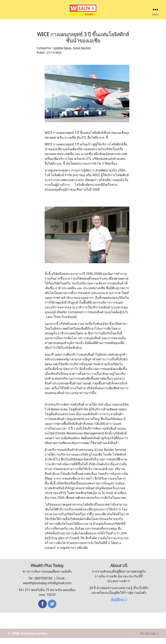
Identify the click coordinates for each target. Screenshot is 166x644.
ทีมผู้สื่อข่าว (119, 605)
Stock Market (82, 54)
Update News (62, 54)
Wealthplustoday (36, 639)
